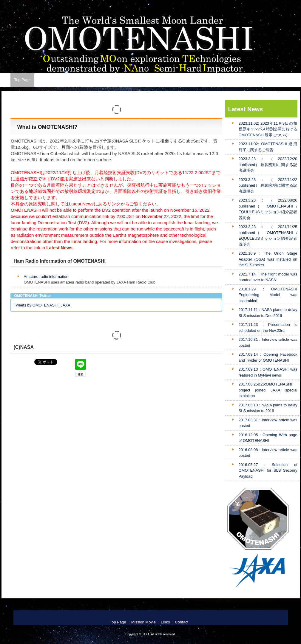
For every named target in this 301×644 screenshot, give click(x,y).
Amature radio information (46, 277)
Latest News (81, 80)
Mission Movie (50, 80)
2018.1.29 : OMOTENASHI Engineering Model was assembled (268, 295)
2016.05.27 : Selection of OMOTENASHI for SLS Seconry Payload (268, 470)
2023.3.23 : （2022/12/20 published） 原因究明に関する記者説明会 (268, 165)
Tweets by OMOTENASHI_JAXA (42, 305)
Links (104, 80)
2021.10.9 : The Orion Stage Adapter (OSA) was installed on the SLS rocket (268, 259)
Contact (123, 80)
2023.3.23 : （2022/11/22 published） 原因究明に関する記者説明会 (268, 185)
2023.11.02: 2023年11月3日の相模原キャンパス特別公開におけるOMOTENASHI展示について (268, 129)
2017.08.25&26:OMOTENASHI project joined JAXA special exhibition (268, 390)
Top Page (23, 80)
